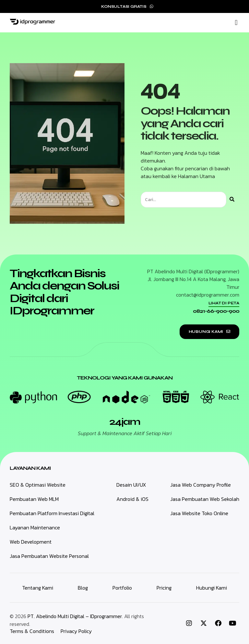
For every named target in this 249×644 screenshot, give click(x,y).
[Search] (232, 200)
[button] (236, 23)
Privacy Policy (76, 631)
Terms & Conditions (32, 631)
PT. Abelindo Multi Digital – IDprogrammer (75, 616)
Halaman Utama (196, 176)
